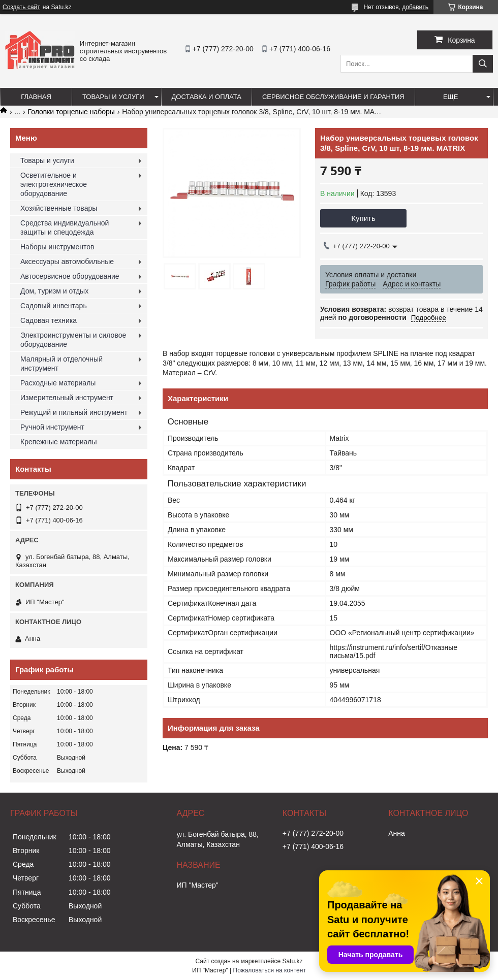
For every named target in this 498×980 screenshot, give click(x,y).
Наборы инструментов (57, 247)
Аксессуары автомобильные (67, 262)
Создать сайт (21, 7)
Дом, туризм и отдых (54, 291)
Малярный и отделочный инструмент (61, 364)
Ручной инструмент (52, 427)
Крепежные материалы (59, 442)
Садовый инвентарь (54, 306)
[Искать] (483, 64)
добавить (415, 7)
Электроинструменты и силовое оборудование (73, 340)
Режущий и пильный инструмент (74, 412)
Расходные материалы (58, 383)
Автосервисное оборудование (70, 276)
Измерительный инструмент (67, 398)
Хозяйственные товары (59, 208)
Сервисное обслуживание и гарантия (333, 97)
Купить (363, 218)
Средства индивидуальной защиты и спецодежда (65, 227)
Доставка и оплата (207, 97)
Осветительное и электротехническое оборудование (54, 184)
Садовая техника (49, 320)
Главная (36, 97)
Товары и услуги (113, 97)
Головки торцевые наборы (71, 112)
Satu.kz (292, 961)
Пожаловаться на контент (270, 970)
